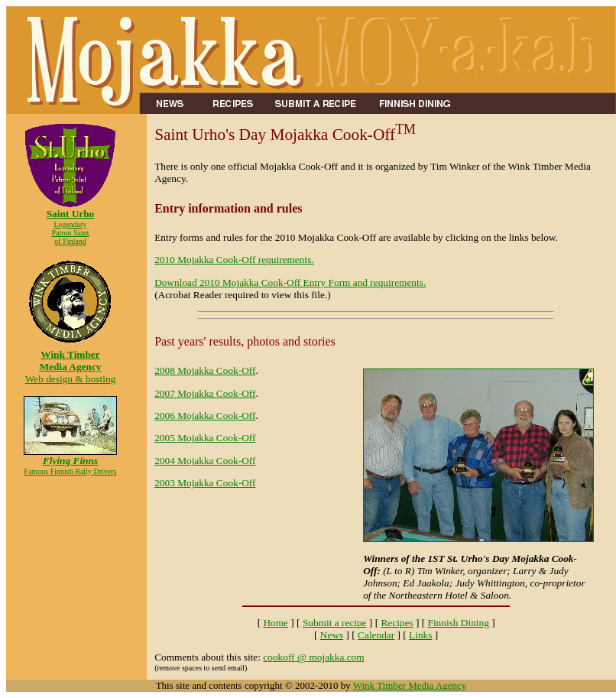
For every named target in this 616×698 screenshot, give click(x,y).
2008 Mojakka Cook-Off (205, 370)
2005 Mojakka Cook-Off (205, 438)
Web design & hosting (70, 362)
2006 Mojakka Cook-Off (205, 416)
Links (420, 635)
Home (276, 623)
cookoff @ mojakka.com (313, 657)
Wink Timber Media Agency (410, 685)
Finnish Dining (458, 623)
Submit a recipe (335, 623)
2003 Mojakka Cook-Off (205, 483)
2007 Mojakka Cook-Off (205, 393)
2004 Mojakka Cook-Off (205, 461)
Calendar (376, 635)
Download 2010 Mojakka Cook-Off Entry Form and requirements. (290, 282)
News (332, 635)
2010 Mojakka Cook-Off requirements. (234, 260)
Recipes (397, 623)
